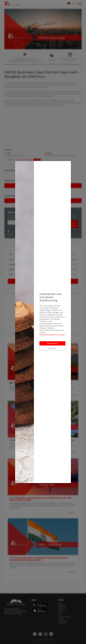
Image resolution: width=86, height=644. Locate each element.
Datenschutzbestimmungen (52, 335)
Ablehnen (52, 348)
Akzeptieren (52, 343)
